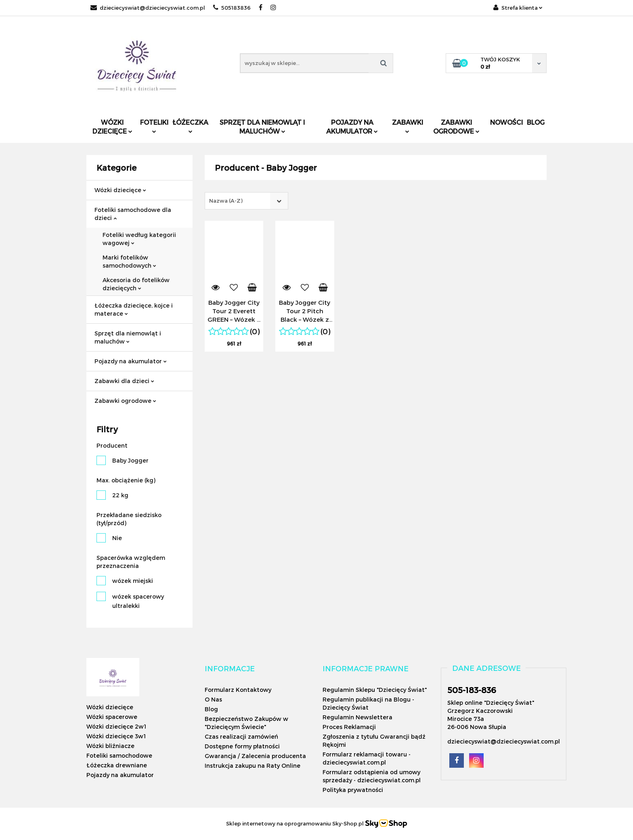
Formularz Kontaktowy (238, 690)
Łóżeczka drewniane (117, 765)
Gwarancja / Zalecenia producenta (255, 756)
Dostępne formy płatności (242, 746)
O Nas (213, 699)
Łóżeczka (190, 126)
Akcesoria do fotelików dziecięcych (136, 284)
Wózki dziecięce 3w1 (116, 736)
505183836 (232, 8)
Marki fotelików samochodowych (129, 261)
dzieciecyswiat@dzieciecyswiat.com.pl (148, 8)
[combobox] (246, 201)
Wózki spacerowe (112, 717)
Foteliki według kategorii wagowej (139, 239)
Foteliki (154, 126)
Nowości (506, 122)
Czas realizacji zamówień (241, 736)
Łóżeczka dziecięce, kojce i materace (134, 309)
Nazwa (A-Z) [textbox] (226, 201)
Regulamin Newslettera (357, 717)
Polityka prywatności (353, 790)
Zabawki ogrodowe (456, 127)
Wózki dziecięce (112, 127)
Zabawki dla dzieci (124, 381)
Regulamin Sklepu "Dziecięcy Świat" (375, 690)
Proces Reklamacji (349, 727)
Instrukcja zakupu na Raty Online (253, 766)
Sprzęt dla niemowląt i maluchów (262, 127)
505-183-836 (472, 690)
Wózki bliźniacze (110, 746)
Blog (536, 122)
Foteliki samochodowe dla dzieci (133, 214)
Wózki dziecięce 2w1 (116, 726)
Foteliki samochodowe (119, 755)
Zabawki (408, 126)
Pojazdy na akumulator (352, 127)
